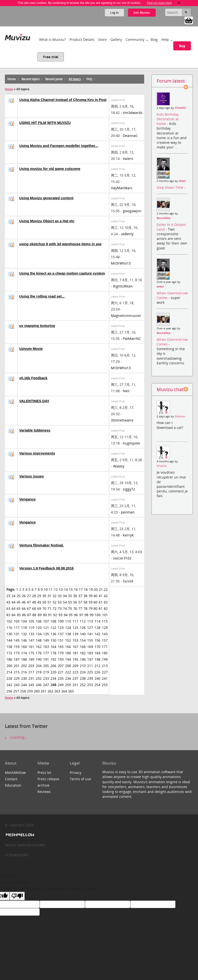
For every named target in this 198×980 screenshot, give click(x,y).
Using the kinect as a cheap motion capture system (62, 273)
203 (31, 666)
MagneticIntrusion (126, 316)
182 (83, 653)
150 (53, 640)
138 (68, 634)
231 (31, 678)
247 (46, 685)
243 (17, 685)
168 (83, 647)
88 (34, 615)
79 (91, 608)
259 (30, 691)
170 (97, 647)
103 (17, 621)
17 (81, 589)
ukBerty (127, 234)
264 (64, 691)
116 (9, 628)
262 (50, 691)
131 (17, 634)
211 (90, 666)
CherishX (180, 108)
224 (83, 672)
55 (70, 602)
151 (61, 640)
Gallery (116, 39)
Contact (11, 779)
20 (96, 589)
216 (24, 672)
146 (24, 640)
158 (9, 647)
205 (46, 666)
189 (31, 659)
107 (46, 621)
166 (68, 647)
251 (75, 685)
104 (24, 621)
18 (86, 589)
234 (53, 678)
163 (46, 647)
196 (83, 659)
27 (29, 596)
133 (31, 634)
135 (46, 634)
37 (80, 596)
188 (24, 659)
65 (19, 608)
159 (17, 647)
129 (105, 628)
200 (9, 666)
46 (24, 602)
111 (75, 621)
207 (61, 666)
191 (46, 659)
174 (24, 653)
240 (97, 678)
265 (71, 691)
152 (68, 640)
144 (9, 640)
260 (37, 691)
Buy (182, 46)
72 (55, 608)
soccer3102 (122, 558)
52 (55, 602)
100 (98, 615)
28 (34, 596)
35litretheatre (122, 420)
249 (61, 685)
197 (90, 659)
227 (105, 672)
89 (40, 615)
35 (70, 596)
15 (71, 589)
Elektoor (180, 416)
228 (9, 678)
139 (75, 634)
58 (85, 602)
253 (90, 685)
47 (29, 602)
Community (135, 39)
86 (24, 615)
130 (9, 634)
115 (105, 621)
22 (106, 589)
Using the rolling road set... (42, 296)
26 (24, 596)
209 (75, 666)
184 (97, 653)
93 (60, 615)
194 (68, 659)
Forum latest (171, 81)
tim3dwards (133, 113)
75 (70, 608)
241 (105, 678)
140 (83, 634)
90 (45, 615)
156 (97, 640)
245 (31, 685)
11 (51, 589)
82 (106, 608)
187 (17, 659)
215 (17, 672)
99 (92, 615)
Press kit (44, 773)
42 (106, 596)
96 (76, 615)
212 (97, 666)
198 (97, 659)
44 (13, 602)
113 (90, 621)
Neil (126, 391)
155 (90, 640)
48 (34, 602)
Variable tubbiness (35, 430)
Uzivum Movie (31, 349)
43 (8, 602)
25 (19, 596)
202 (24, 666)
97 (81, 615)
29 (39, 596)
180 (68, 653)
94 (66, 615)
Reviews (44, 792)
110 (68, 621)
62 (106, 602)
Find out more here (159, 3)
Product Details (82, 39)
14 (66, 589)
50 (44, 602)
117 (17, 628)
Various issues (32, 476)
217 (31, 672)
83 (8, 615)
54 (65, 602)
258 (23, 691)
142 (97, 634)
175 (31, 653)
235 (61, 678)
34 (65, 596)
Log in (114, 13)
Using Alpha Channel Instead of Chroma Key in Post (63, 100)
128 (97, 628)
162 (39, 647)
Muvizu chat (170, 389)
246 (39, 685)
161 (31, 647)
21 (101, 589)
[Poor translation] (17, 896)
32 (55, 596)
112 (83, 621)
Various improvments (37, 453)
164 (53, 647)
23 (8, 596)
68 (34, 608)
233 (46, 678)
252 (83, 685)
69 (39, 608)
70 (44, 608)
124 (68, 628)
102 (9, 621)
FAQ (89, 79)
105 (31, 621)
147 (31, 640)
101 (105, 615)
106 (39, 621)
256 (9, 691)
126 (83, 628)
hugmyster (132, 443)
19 (91, 589)
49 (39, 602)
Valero (128, 159)
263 (57, 691)
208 (68, 666)
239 (90, 678)
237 (75, 678)
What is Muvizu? (52, 39)
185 (105, 653)
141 (90, 634)
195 (75, 659)
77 (80, 608)
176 (39, 653)
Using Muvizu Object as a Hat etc (47, 221)
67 (29, 608)
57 (80, 602)
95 (71, 615)
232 (39, 678)
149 (46, 640)
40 (95, 596)
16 (76, 589)
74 (65, 608)
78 (85, 608)
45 (19, 602)
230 (24, 678)
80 (95, 608)
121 (46, 628)
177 (46, 653)
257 (16, 691)
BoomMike (163, 218)
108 (53, 621)
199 (105, 659)
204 (39, 666)
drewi (182, 181)
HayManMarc (122, 188)
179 (61, 653)
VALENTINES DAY (34, 401)
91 (50, 615)
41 (101, 596)
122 (53, 628)
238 (83, 678)
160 (24, 647)
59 (91, 602)
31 (49, 596)
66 (24, 608)
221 (61, 672)
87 (29, 615)
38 (85, 596)
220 (53, 672)
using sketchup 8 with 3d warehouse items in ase (61, 244)
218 (39, 672)
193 (61, 659)
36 (75, 596)
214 (9, 672)
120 (39, 628)
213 (105, 666)
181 (75, 653)
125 (75, 628)
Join (142, 13)
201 (17, 666)
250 (68, 685)
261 (44, 691)
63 (8, 608)
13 (61, 589)
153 (75, 640)
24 (13, 596)
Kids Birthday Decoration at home (168, 119)
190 (39, 659)
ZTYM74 (162, 466)
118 (24, 628)
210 (83, 666)
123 (61, 628)
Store (102, 39)
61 (101, 602)
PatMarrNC (132, 339)
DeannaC (130, 136)
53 (60, 602)
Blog (154, 39)
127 (90, 628)
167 (75, 647)
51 (49, 602)
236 (68, 678)
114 (97, 621)
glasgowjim (132, 211)
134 (39, 634)
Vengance (28, 499)
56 (75, 602)
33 (60, 596)
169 (90, 647)
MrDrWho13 (121, 263)
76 (75, 608)
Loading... (16, 737)
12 (56, 589)
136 (53, 634)
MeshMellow (15, 773)
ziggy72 (129, 489)
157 (105, 640)
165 (61, 647)
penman (128, 512)
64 (13, 608)
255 (105, 685)
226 (97, 672)
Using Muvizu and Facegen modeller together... (59, 146)
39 (91, 596)
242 (9, 685)
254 (97, 685)
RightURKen (123, 286)
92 (55, 615)
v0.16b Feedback (33, 378)
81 (101, 608)
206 (53, 666)
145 (17, 640)
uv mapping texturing (37, 326)
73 (60, 608)
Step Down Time (170, 187)
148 (39, 640)
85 (19, 615)
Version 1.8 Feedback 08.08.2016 (47, 568)
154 (83, 640)
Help (165, 39)
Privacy (76, 773)
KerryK (128, 535)
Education (13, 785)
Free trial (51, 57)
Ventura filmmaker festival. (42, 545)
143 (105, 634)
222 (68, 672)
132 (24, 634)
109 (61, 621)
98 (86, 615)
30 (44, 596)
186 (9, 659)
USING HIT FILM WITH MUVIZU (45, 123)
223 (75, 672)
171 (105, 647)
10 (46, 589)
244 (24, 685)
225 (90, 672)
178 (53, 653)
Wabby (119, 466)
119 (31, 628)
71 (49, 608)
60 (95, 602)
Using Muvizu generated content (46, 198)
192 (53, 659)
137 (61, 634)
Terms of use (80, 779)
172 (9, 653)
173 (17, 653)
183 (90, 653)
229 (17, 678)
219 (46, 672)
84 (13, 615)
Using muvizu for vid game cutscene (50, 169)
